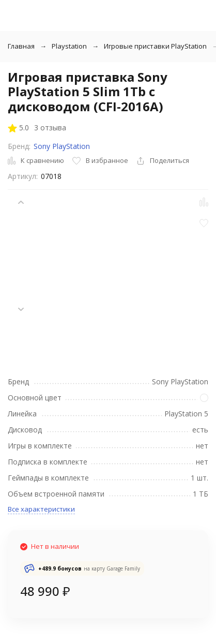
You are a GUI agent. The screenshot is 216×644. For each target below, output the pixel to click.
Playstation (69, 46)
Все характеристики (41, 509)
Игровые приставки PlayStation (155, 46)
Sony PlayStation (62, 146)
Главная (21, 46)
